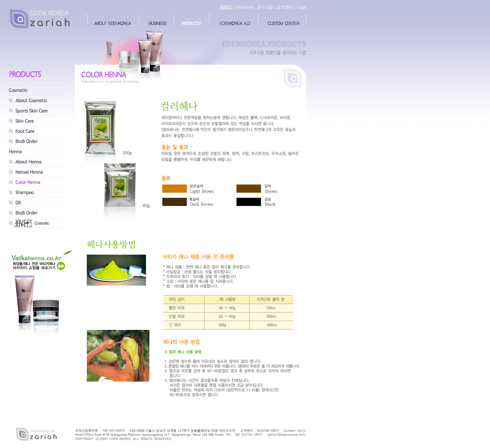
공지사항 (265, 7)
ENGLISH (244, 7)
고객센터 (285, 7)
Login (301, 7)
